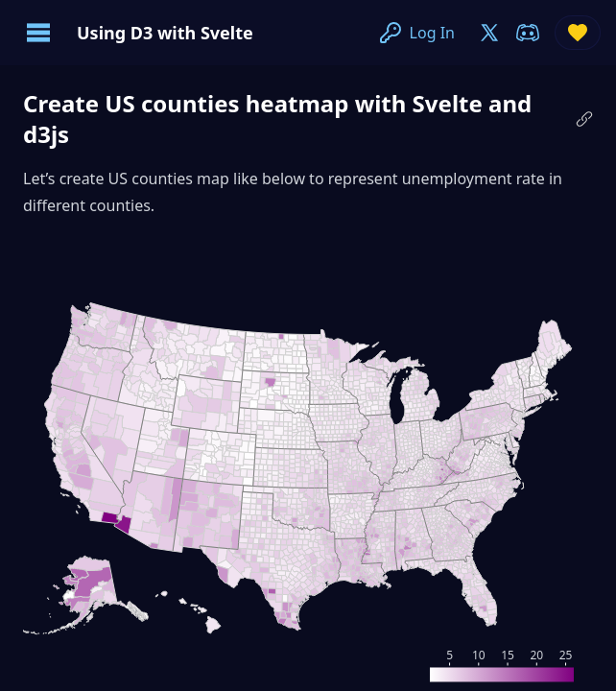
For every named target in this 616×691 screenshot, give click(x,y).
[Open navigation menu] (38, 33)
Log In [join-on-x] (417, 33)
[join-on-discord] (528, 33)
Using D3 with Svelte (165, 33)
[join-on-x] (489, 33)
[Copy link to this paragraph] (584, 119)
